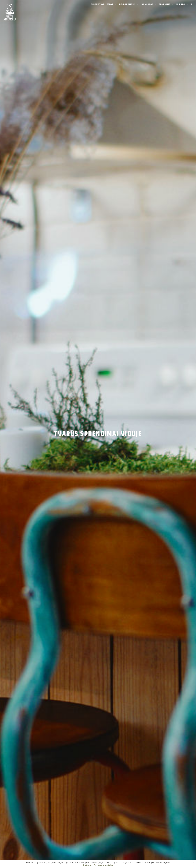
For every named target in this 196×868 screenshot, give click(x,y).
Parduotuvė (98, 4)
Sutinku (87, 865)
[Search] (192, 4)
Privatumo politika (103, 865)
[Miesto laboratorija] (10, 12)
